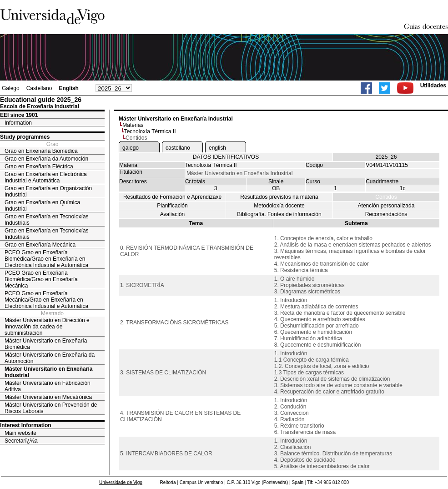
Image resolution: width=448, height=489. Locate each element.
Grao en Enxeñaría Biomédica (41, 151)
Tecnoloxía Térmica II (150, 131)
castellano (178, 148)
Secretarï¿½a (21, 441)
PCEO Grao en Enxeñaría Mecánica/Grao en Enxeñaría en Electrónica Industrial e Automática (46, 300)
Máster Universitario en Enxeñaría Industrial (48, 372)
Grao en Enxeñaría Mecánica (40, 245)
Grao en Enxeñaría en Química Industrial (42, 206)
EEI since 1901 (19, 115)
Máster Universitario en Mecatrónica (48, 397)
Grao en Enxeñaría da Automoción (46, 159)
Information (18, 123)
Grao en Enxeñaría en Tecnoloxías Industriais (47, 220)
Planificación (172, 206)
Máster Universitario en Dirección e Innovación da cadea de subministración (47, 327)
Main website (20, 433)
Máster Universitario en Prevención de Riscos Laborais (51, 408)
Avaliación (172, 214)
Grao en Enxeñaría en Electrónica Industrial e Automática (46, 177)
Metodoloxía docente (279, 206)
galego (131, 148)
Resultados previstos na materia (279, 197)
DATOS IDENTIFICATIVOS (226, 157)
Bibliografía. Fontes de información (279, 214)
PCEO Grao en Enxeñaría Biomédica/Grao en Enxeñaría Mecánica (41, 279)
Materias (133, 125)
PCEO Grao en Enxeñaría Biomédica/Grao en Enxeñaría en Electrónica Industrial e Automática (46, 259)
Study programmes (25, 137)
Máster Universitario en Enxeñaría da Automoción (50, 358)
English (68, 88)
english (217, 148)
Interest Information (26, 425)
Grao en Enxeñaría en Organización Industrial (48, 192)
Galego (11, 88)
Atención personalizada (386, 206)
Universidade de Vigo (121, 482)
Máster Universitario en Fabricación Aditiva (48, 386)
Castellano (39, 88)
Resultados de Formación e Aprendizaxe (172, 197)
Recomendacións (386, 214)
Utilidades (433, 86)
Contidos (386, 197)
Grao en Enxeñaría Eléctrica (39, 166)
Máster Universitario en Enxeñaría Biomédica (46, 344)
